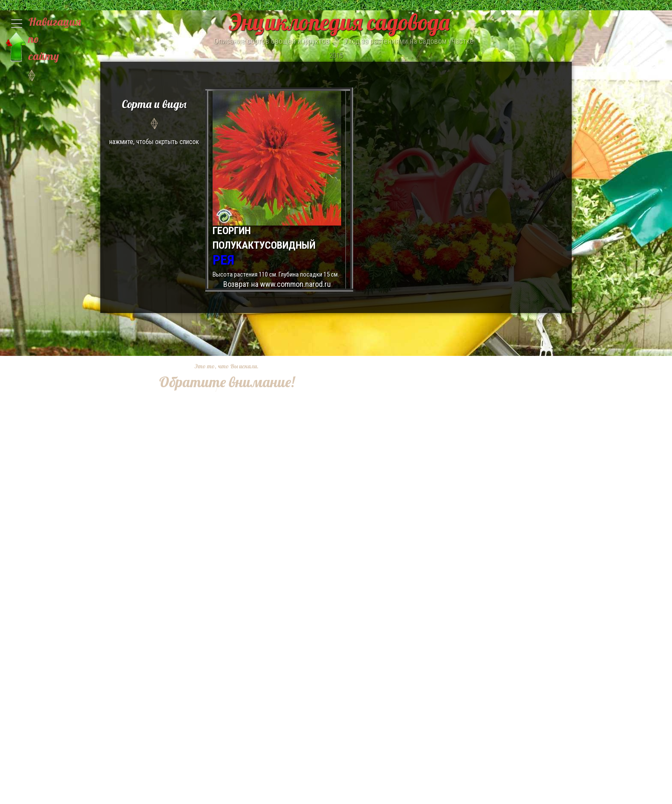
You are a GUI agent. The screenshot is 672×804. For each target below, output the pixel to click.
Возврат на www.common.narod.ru (277, 284)
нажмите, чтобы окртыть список (154, 121)
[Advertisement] (220, 521)
